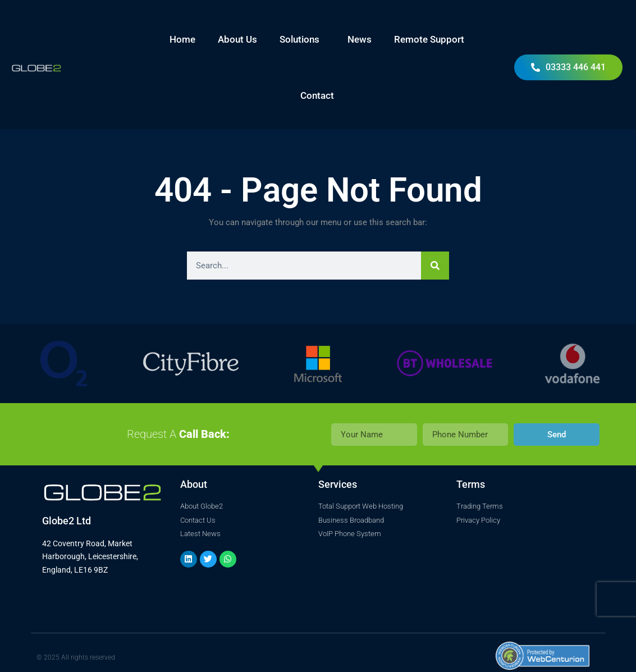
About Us (237, 39)
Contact (317, 95)
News (360, 39)
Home (182, 39)
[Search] (435, 266)
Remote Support (429, 39)
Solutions (302, 39)
